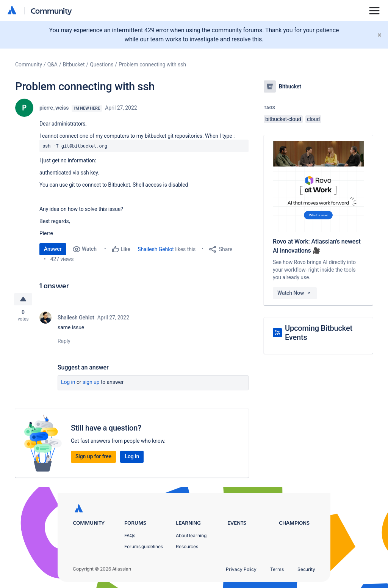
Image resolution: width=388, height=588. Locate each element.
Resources (187, 546)
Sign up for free (93, 456)
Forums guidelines (144, 546)
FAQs (130, 535)
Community (51, 10)
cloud (313, 119)
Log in (68, 382)
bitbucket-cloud (283, 119)
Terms (277, 569)
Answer (53, 249)
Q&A (52, 64)
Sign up (91, 382)
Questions (102, 64)
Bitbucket (74, 64)
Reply (64, 341)
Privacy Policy (241, 569)
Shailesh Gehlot (156, 249)
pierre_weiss (54, 108)
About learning (191, 535)
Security (306, 569)
